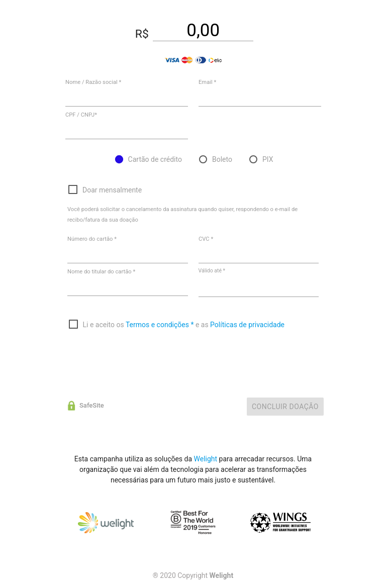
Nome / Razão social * (93, 82)
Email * (207, 82)
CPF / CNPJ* (81, 115)
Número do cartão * (92, 239)
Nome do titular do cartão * (101, 272)
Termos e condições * (160, 325)
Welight (206, 459)
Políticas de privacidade (247, 325)
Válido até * (212, 271)
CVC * (206, 239)
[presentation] (144, 358)
